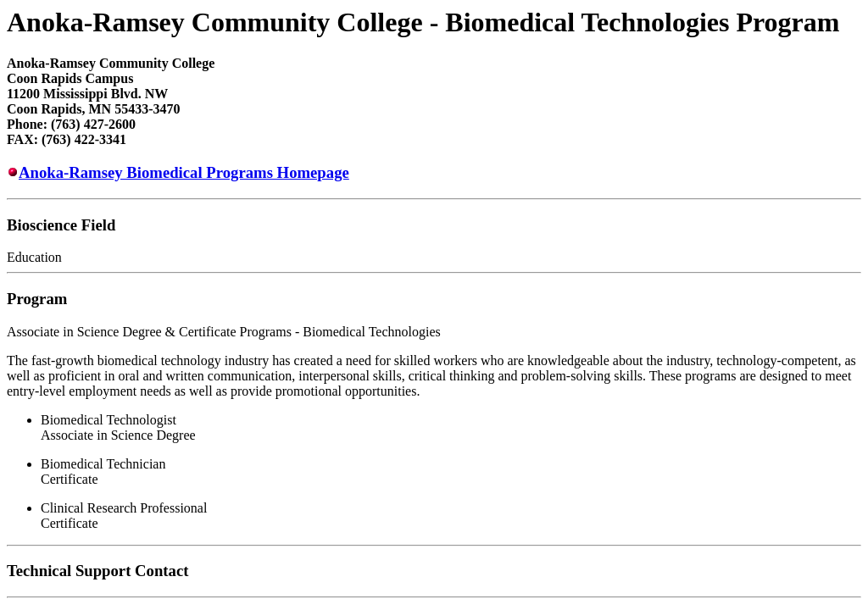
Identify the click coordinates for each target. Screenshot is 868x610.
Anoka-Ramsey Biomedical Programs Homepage (184, 172)
